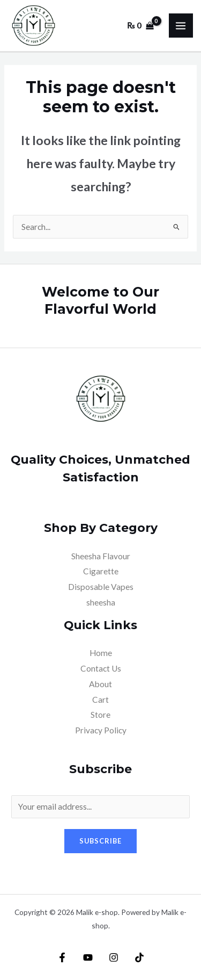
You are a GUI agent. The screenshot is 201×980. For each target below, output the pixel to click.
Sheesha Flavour (101, 556)
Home (101, 653)
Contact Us (101, 668)
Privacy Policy (101, 730)
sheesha (101, 602)
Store (100, 715)
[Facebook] (62, 957)
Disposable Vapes (101, 587)
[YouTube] (88, 957)
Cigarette (101, 571)
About (100, 684)
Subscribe (100, 841)
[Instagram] (114, 957)
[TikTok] (139, 957)
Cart (100, 700)
